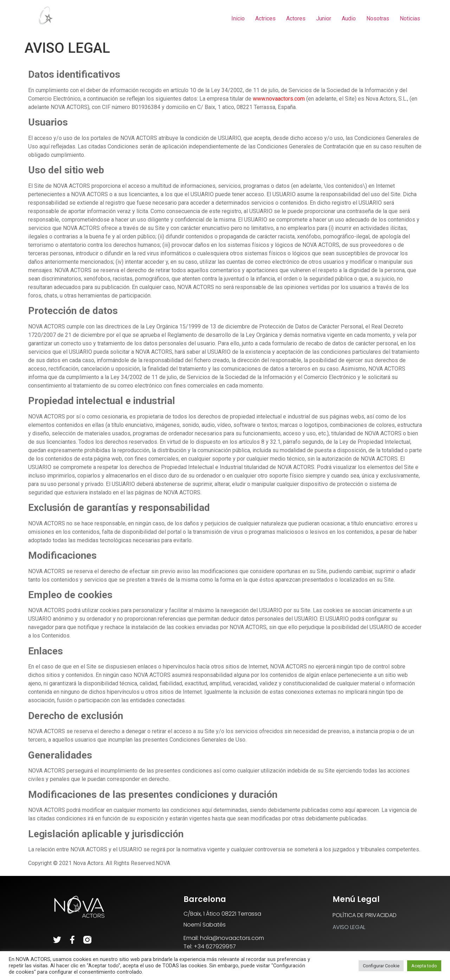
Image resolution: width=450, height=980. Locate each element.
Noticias (410, 18)
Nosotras (378, 18)
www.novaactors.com (279, 99)
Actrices (265, 18)
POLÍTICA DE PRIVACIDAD (365, 915)
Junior (324, 18)
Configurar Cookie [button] (381, 966)
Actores (296, 18)
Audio (349, 18)
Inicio (238, 18)
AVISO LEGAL (349, 927)
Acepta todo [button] (424, 966)
